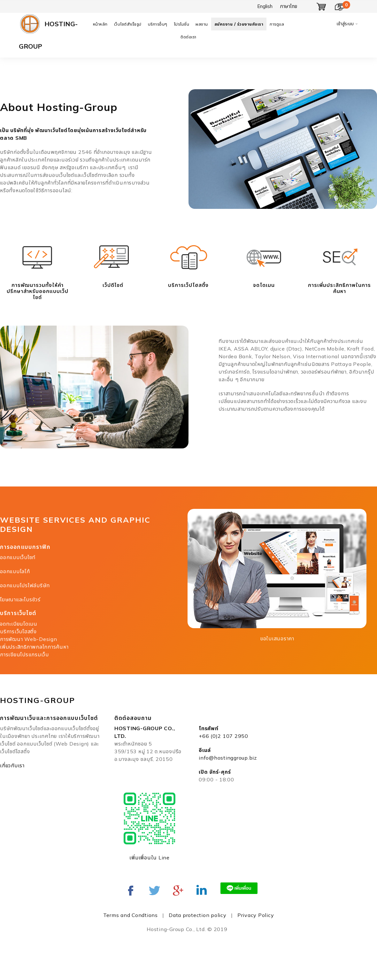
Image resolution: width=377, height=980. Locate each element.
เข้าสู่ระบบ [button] (345, 24)
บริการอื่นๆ (158, 24)
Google (178, 890)
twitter (154, 890)
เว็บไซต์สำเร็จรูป (128, 24)
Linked (202, 890)
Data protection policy (198, 915)
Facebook (131, 890)
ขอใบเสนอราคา (277, 638)
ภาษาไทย (289, 6)
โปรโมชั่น (182, 24)
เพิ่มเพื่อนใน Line (150, 857)
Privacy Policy (256, 915)
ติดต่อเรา (188, 37)
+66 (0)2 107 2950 (223, 736)
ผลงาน (202, 24)
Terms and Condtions (131, 915)
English (265, 6)
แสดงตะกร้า (321, 7)
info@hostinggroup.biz (228, 758)
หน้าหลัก (100, 24)
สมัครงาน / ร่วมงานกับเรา (239, 24)
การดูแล (277, 24)
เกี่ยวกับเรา (12, 765)
